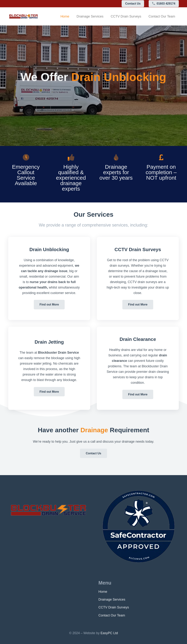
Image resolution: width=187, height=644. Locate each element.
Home (103, 592)
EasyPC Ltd (109, 633)
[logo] (23, 16)
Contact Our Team (112, 615)
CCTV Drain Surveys (114, 607)
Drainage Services (112, 599)
